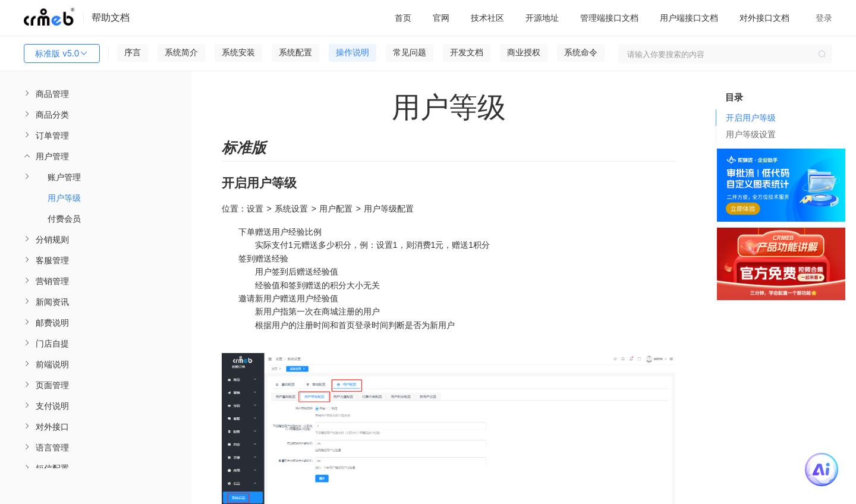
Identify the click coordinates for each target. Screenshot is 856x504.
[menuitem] (96, 94)
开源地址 (542, 18)
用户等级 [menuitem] (64, 198)
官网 (441, 18)
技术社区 (487, 18)
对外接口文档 (764, 18)
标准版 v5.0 (62, 53)
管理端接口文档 (609, 18)
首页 (403, 18)
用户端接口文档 (689, 18)
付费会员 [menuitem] (64, 218)
